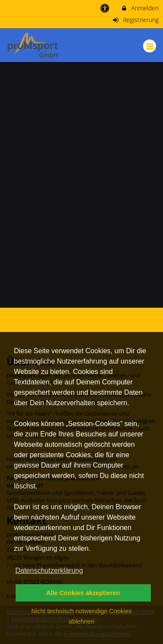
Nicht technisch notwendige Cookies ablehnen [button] (81, 616)
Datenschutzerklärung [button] (49, 571)
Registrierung (136, 20)
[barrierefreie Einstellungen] (106, 8)
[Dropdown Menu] (150, 46)
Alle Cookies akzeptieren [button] (83, 593)
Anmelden (140, 8)
